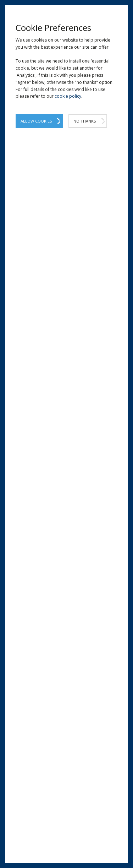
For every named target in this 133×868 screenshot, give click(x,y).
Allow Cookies (36, 121)
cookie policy (68, 96)
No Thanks (85, 121)
